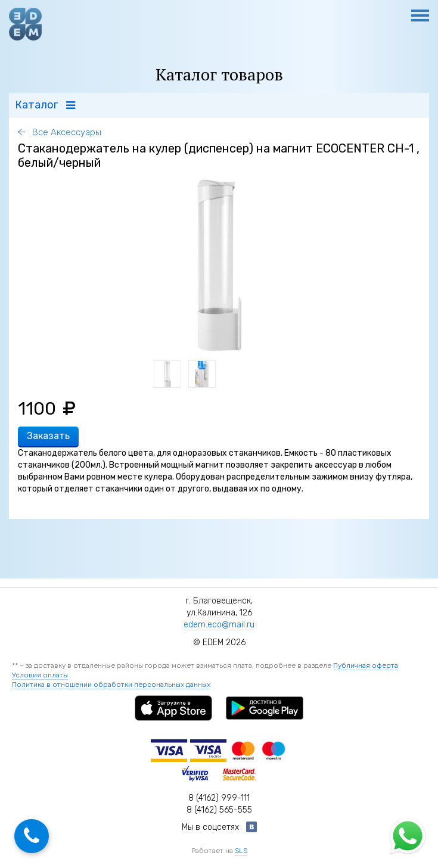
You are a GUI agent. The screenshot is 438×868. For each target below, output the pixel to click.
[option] (219, 265)
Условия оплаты (40, 675)
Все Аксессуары (66, 132)
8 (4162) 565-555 (219, 810)
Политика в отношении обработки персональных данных (111, 685)
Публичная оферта (366, 665)
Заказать (48, 436)
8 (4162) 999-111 (219, 798)
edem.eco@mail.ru (219, 625)
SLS (241, 851)
